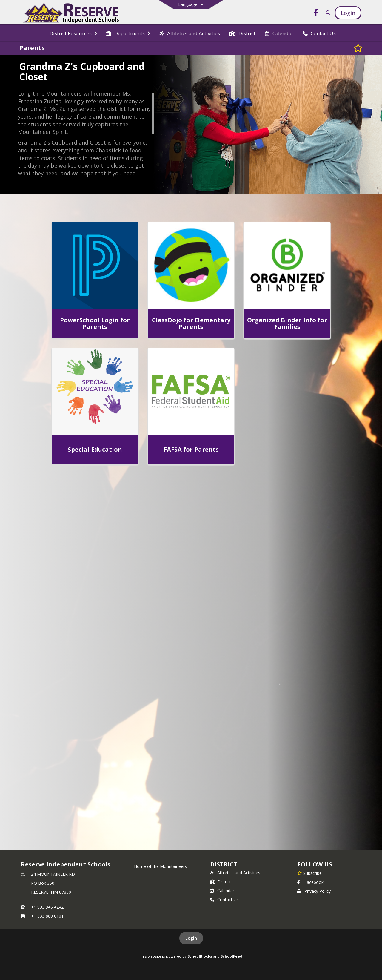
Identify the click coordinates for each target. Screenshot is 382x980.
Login (191, 938)
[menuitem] (73, 33)
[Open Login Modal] (348, 13)
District (221, 882)
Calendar (222, 891)
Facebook (310, 882)
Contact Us (224, 900)
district (224, 864)
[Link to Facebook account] (316, 14)
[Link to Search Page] (327, 13)
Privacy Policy (314, 891)
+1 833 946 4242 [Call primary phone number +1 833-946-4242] (47, 907)
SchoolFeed (231, 956)
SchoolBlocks (200, 956)
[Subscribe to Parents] (358, 48)
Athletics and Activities (235, 873)
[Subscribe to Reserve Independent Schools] (309, 873)
